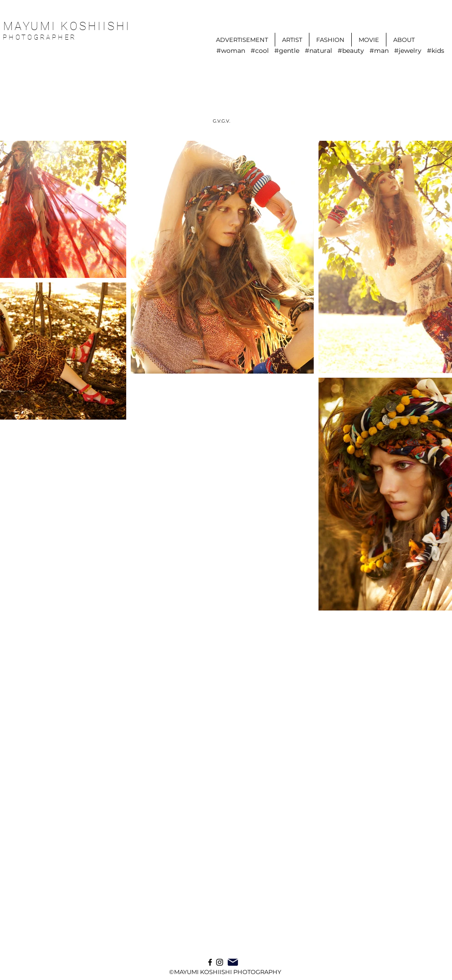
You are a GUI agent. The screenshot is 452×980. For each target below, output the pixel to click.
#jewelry (408, 51)
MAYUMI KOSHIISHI (67, 26)
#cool (260, 51)
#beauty (351, 51)
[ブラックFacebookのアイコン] (210, 962)
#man (379, 51)
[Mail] (233, 962)
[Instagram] (220, 962)
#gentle (287, 51)
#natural (318, 51)
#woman (231, 51)
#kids (436, 51)
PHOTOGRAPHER (41, 37)
